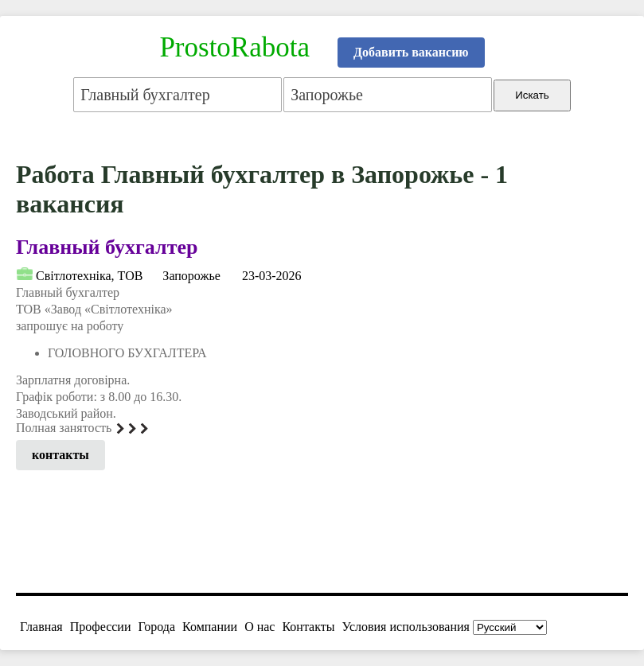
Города (156, 627)
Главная (41, 627)
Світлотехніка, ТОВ (89, 276)
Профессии (101, 627)
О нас (260, 627)
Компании (210, 627)
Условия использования (406, 627)
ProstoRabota (234, 47)
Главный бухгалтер (107, 247)
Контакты (308, 627)
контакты (60, 455)
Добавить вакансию (411, 52)
